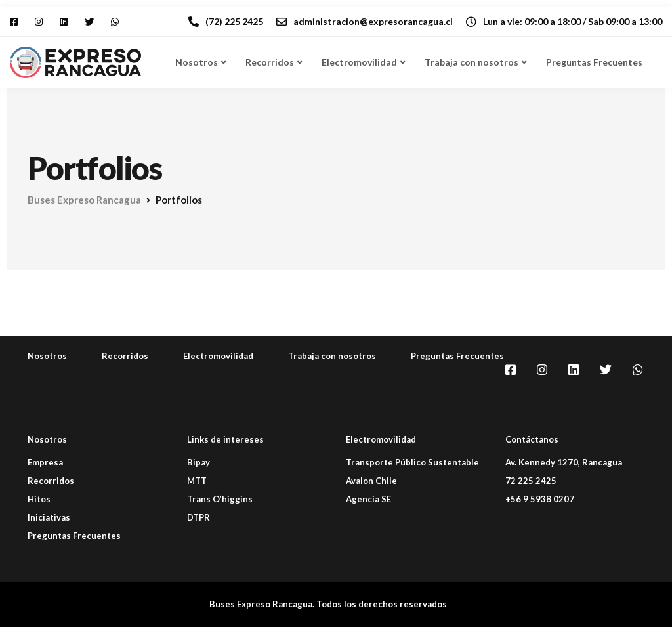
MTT (197, 481)
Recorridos (270, 62)
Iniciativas (49, 517)
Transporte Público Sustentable (412, 462)
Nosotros (197, 62)
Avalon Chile (371, 481)
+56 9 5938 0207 (540, 499)
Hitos (39, 499)
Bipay (199, 462)
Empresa (45, 462)
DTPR (199, 517)
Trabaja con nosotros (472, 62)
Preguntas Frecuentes (594, 62)
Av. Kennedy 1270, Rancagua (564, 462)
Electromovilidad (359, 62)
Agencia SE (368, 499)
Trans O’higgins (220, 499)
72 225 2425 (531, 481)
